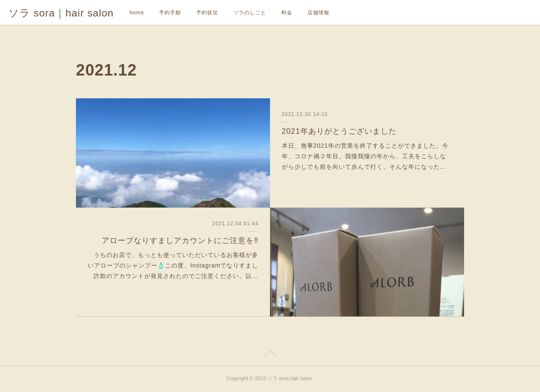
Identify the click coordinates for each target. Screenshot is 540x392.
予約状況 (207, 13)
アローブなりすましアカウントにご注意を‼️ (180, 241)
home (137, 13)
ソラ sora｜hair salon (61, 13)
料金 (287, 13)
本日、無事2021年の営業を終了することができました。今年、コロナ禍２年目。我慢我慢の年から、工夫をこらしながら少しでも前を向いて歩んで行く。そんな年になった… (365, 156)
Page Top (270, 355)
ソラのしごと (250, 13)
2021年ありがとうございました (339, 131)
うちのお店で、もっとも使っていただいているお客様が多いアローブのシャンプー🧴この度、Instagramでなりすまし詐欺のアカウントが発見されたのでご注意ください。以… (173, 265)
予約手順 (170, 13)
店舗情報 (319, 13)
